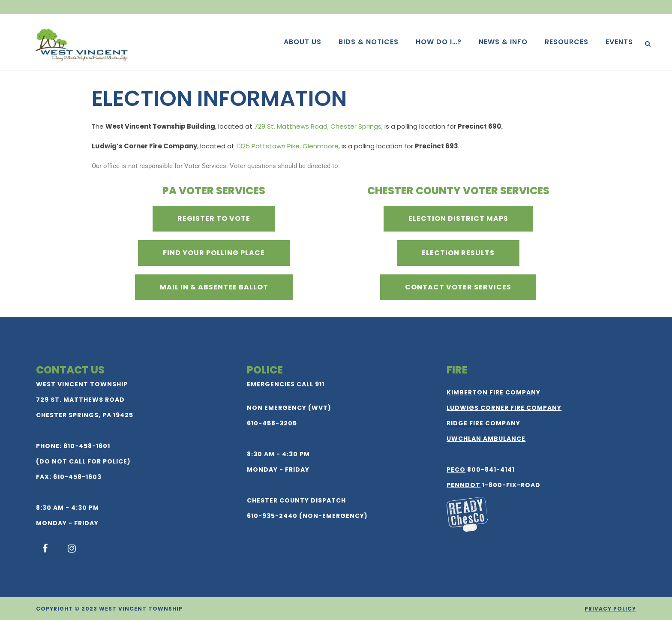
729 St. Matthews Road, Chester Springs (318, 126)
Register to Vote (214, 218)
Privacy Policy (610, 609)
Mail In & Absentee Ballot (214, 287)
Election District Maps (458, 218)
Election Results (458, 253)
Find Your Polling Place (214, 253)
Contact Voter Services (458, 287)
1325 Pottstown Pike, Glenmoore (287, 146)
